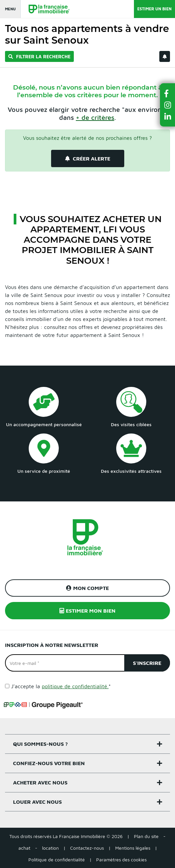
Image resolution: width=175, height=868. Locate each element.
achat (24, 848)
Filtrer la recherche (39, 56)
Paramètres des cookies (121, 860)
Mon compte (87, 588)
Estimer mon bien (87, 611)
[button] (168, 93)
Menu (10, 9)
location (50, 848)
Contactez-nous (87, 848)
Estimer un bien (154, 9)
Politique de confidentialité (57, 860)
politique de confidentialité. (75, 686)
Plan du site (146, 836)
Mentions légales (133, 848)
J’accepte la (61, 686)
